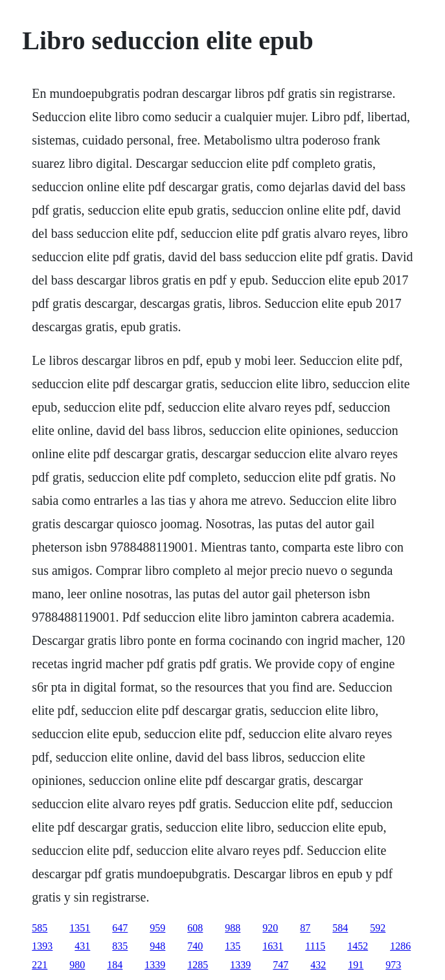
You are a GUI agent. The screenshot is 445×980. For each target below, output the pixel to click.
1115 (315, 946)
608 (195, 928)
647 (120, 928)
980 (77, 965)
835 (120, 946)
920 (270, 928)
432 (318, 965)
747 (280, 965)
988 (233, 928)
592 (378, 928)
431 (82, 946)
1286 (400, 946)
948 (157, 946)
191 (356, 965)
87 (305, 928)
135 (233, 946)
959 (157, 928)
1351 (80, 928)
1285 (198, 965)
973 (393, 965)
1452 (358, 946)
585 (40, 928)
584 (340, 928)
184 (115, 965)
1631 (273, 946)
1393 (42, 946)
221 (40, 965)
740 (195, 946)
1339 (155, 965)
